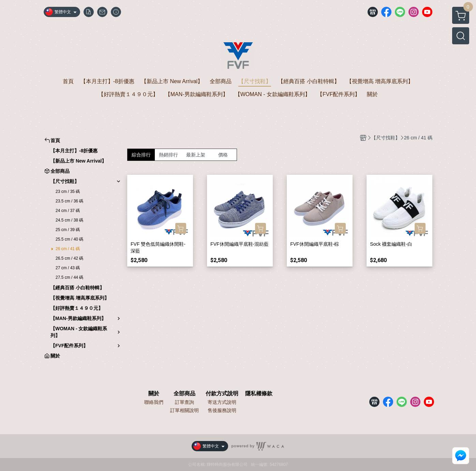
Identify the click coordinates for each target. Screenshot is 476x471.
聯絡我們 (154, 402)
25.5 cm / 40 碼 (69, 239)
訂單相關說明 (184, 410)
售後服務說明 (222, 410)
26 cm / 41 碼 (68, 249)
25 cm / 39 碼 (68, 230)
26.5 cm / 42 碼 (69, 258)
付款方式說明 (222, 394)
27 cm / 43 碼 (68, 268)
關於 (154, 394)
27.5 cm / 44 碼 (69, 277)
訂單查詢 (184, 402)
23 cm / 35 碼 (68, 192)
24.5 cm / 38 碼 (69, 220)
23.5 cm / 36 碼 (69, 201)
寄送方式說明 (222, 402)
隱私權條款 (259, 394)
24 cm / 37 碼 (68, 211)
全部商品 (184, 394)
